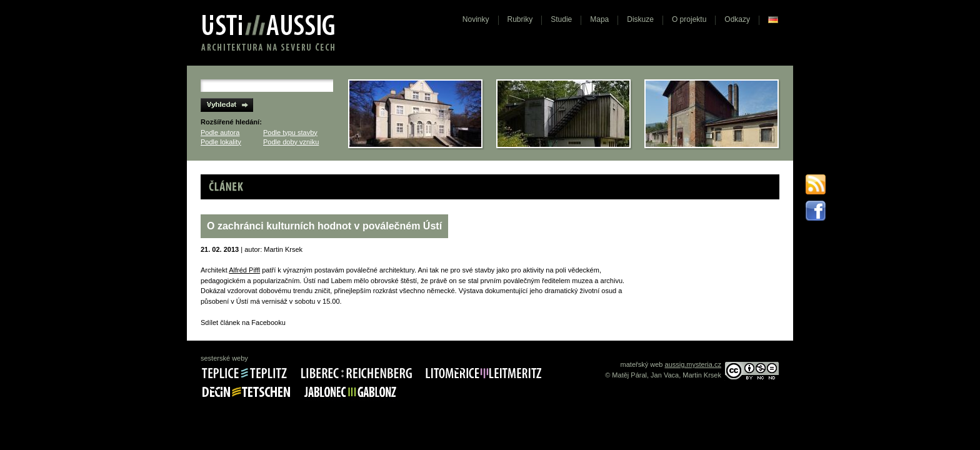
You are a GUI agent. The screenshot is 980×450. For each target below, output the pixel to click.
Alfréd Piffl (244, 270)
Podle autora (220, 132)
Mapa (599, 19)
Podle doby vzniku (291, 142)
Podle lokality (221, 142)
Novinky (476, 19)
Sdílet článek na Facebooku (243, 322)
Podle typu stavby (290, 132)
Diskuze (640, 19)
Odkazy (737, 19)
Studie (561, 19)
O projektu (689, 19)
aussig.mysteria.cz (693, 364)
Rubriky (520, 19)
